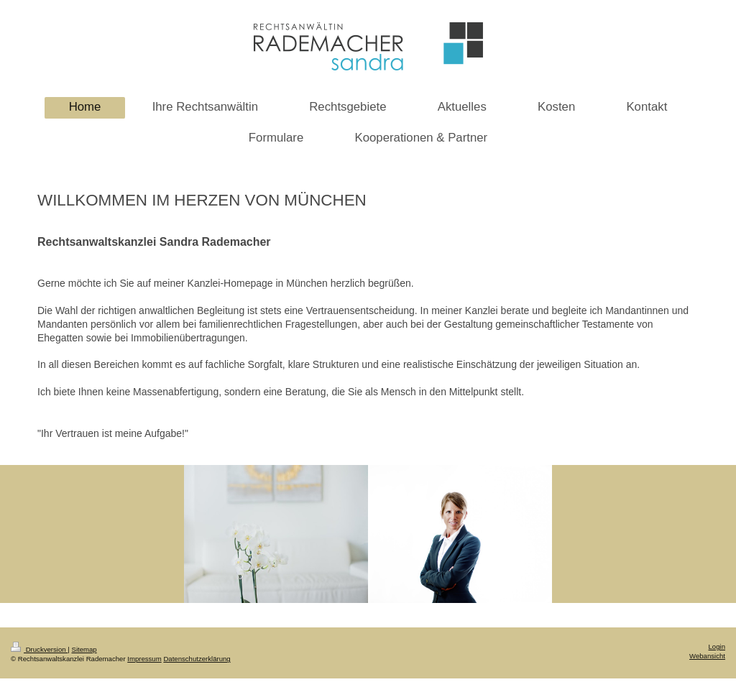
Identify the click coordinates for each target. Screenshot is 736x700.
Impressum (144, 659)
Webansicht (707, 656)
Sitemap (84, 649)
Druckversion (39, 649)
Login (717, 646)
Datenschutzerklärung (197, 659)
